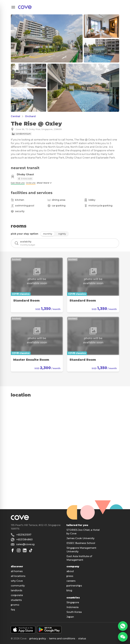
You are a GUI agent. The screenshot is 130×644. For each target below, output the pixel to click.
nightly (62, 234)
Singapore (73, 602)
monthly (48, 234)
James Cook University (80, 538)
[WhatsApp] (123, 626)
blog (69, 590)
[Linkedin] (25, 550)
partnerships (74, 586)
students (16, 600)
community (18, 586)
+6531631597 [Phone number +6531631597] (24, 535)
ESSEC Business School (81, 543)
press (70, 576)
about (70, 571)
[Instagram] (19, 550)
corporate (17, 595)
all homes (17, 571)
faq (13, 610)
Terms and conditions (62, 639)
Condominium (23, 134)
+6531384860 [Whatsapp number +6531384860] (24, 540)
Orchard (30, 116)
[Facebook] (13, 550)
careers (71, 581)
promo (15, 605)
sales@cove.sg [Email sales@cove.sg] (25, 544)
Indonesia (73, 607)
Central (15, 116)
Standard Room (26, 301)
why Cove (17, 581)
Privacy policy (38, 639)
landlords (17, 590)
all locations (18, 576)
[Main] (25, 7)
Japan (70, 617)
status (82, 639)
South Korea (74, 612)
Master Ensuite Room (31, 360)
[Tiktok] (31, 550)
